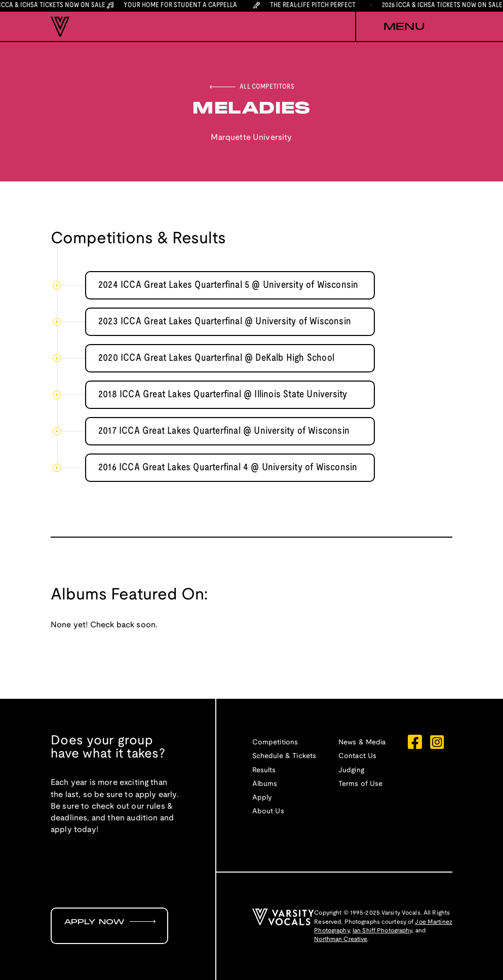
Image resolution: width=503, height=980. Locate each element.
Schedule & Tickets (284, 756)
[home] (60, 27)
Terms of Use (361, 784)
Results (264, 770)
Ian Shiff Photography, (383, 931)
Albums (265, 784)
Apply (262, 798)
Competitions (275, 743)
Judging (351, 770)
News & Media (362, 743)
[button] (404, 27)
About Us (268, 812)
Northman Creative (341, 939)
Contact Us (358, 756)
